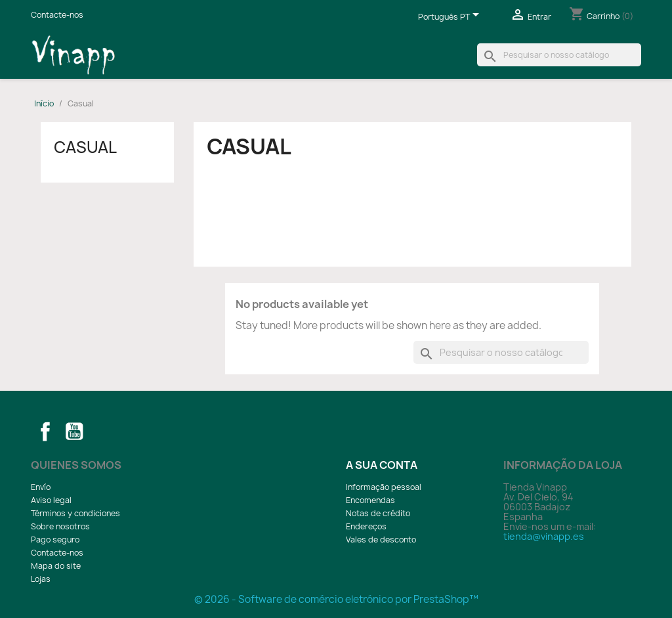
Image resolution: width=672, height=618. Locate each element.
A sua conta (382, 465)
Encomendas (370, 500)
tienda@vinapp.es (544, 536)
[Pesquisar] (559, 55)
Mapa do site (56, 566)
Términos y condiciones (75, 513)
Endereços (366, 526)
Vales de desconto (381, 540)
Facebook (45, 431)
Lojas (41, 579)
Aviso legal (51, 500)
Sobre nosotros (60, 526)
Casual (85, 147)
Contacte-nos (57, 15)
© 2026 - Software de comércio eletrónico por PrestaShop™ (336, 599)
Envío (41, 487)
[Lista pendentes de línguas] (451, 18)
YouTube (74, 431)
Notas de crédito (378, 513)
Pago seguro (55, 540)
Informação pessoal (384, 487)
